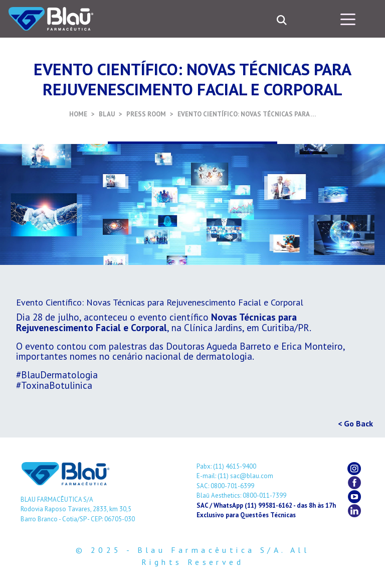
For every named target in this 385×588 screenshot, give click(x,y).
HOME (78, 114)
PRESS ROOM (146, 114)
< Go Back (355, 423)
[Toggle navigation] (348, 19)
